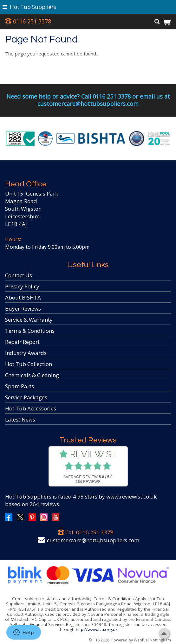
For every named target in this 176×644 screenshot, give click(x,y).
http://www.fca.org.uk (97, 629)
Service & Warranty (29, 320)
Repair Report (22, 342)
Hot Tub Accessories (31, 408)
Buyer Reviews (23, 309)
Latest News (20, 419)
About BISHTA (23, 297)
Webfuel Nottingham (152, 640)
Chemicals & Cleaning (32, 375)
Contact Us (19, 275)
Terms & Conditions (30, 331)
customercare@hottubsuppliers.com (93, 540)
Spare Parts (20, 386)
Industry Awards (26, 353)
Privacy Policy (22, 286)
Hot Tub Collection (29, 364)
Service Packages (26, 397)
